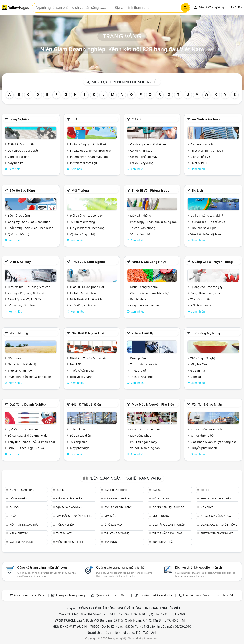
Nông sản (14, 358)
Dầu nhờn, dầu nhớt (21, 305)
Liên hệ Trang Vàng (197, 595)
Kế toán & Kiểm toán (84, 293)
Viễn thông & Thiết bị (70, 542)
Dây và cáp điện (80, 435)
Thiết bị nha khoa (142, 377)
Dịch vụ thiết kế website (199, 567)
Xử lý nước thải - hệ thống (87, 228)
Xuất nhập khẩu (163, 542)
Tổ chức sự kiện (201, 299)
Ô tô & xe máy (20, 262)
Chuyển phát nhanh (204, 448)
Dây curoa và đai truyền (24, 150)
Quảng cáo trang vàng (121, 567)
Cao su (157, 490)
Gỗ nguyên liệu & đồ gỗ (169, 507)
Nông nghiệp (19, 333)
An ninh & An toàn (206, 119)
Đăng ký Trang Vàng (209, 7)
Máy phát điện (80, 448)
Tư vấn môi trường (82, 222)
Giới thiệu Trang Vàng (30, 595)
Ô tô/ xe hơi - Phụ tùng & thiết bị (30, 287)
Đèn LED (76, 364)
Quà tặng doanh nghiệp (27, 404)
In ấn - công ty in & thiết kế (88, 144)
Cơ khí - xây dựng (142, 163)
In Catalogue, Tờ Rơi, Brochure (90, 150)
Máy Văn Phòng (141, 215)
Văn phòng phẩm (142, 234)
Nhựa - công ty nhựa (144, 287)
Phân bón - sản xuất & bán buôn (29, 377)
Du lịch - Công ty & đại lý (207, 215)
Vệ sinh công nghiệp (84, 234)
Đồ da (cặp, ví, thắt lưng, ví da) (28, 435)
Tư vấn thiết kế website (156, 595)
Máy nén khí (16, 163)
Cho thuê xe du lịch (203, 228)
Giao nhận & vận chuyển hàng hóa (213, 442)
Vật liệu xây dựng (21, 542)
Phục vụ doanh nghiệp (89, 262)
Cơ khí (136, 119)
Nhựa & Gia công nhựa (149, 262)
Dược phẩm (138, 358)
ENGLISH (235, 7)
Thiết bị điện (78, 429)
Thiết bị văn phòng (143, 228)
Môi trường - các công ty (86, 215)
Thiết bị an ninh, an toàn (207, 150)
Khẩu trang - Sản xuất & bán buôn (30, 228)
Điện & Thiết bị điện (86, 404)
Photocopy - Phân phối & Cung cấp (153, 222)
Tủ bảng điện (79, 442)
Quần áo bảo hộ (19, 234)
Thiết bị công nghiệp (22, 144)
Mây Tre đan (199, 364)
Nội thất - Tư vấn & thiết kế (88, 358)
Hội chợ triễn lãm (202, 305)
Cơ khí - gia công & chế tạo (148, 144)
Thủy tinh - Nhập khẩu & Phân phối (31, 442)
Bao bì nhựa (138, 299)
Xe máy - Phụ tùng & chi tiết (26, 293)
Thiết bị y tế (138, 370)
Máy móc (110, 516)
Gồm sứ (196, 377)
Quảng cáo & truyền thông (212, 262)
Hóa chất (207, 507)
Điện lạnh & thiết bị (118, 498)
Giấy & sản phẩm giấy (118, 507)
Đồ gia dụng (161, 498)
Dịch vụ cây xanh (81, 377)
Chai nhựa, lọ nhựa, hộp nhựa (150, 293)
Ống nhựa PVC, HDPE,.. (146, 305)
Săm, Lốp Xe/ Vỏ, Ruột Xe (24, 299)
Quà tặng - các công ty (23, 429)
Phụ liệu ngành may (144, 442)
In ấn (75, 119)
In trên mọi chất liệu (83, 163)
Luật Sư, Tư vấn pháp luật (87, 287)
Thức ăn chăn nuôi (20, 370)
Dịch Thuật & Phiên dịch (86, 299)
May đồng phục (141, 435)
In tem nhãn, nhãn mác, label (90, 157)
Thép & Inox (64, 533)
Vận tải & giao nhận (207, 404)
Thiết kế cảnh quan (83, 370)
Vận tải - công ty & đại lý (206, 429)
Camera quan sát (202, 144)
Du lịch (197, 190)
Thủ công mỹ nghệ (206, 333)
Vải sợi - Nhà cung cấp (145, 448)
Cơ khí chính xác (141, 150)
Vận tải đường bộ (202, 435)
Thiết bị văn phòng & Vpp (150, 190)
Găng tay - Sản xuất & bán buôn (29, 222)
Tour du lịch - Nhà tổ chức (208, 222)
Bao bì (61, 490)
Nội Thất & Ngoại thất (88, 333)
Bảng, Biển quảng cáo (205, 293)
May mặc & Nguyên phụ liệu (153, 404)
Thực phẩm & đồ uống (167, 533)
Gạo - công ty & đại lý (22, 364)
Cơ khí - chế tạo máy (144, 157)
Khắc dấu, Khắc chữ (83, 305)
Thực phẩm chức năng (145, 364)
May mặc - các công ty (145, 429)
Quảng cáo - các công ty (206, 287)
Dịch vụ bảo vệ (200, 157)
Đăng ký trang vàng (42, 567)
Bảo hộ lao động (22, 190)
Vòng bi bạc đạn (19, 157)
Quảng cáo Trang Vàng (112, 595)
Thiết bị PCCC (199, 163)
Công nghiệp (19, 119)
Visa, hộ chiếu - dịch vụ (206, 234)
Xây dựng (111, 542)
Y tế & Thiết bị (142, 333)
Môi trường (80, 190)
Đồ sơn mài (198, 370)
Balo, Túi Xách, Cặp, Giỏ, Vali (27, 448)
